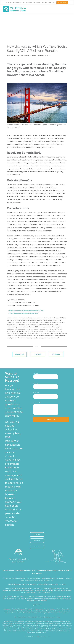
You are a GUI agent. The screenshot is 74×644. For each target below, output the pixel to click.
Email (36, 383)
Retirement (26, 56)
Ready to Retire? (10, 3)
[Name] (46, 377)
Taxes (34, 56)
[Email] (46, 387)
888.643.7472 (52, 3)
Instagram (37, 541)
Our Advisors (29, 3)
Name (36, 373)
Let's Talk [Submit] (51, 419)
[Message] (46, 409)
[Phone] (46, 397)
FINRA (55, 590)
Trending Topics (44, 56)
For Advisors (37, 3)
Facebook (19, 354)
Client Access (63, 3)
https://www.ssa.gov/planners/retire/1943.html (24, 313)
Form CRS (44, 3)
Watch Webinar (20, 3)
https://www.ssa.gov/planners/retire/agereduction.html (26, 311)
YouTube (37, 547)
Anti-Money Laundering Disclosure (50, 570)
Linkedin (56, 354)
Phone (36, 393)
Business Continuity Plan (25, 570)
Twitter (38, 354)
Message (37, 403)
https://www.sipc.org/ (44, 637)
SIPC (59, 590)
